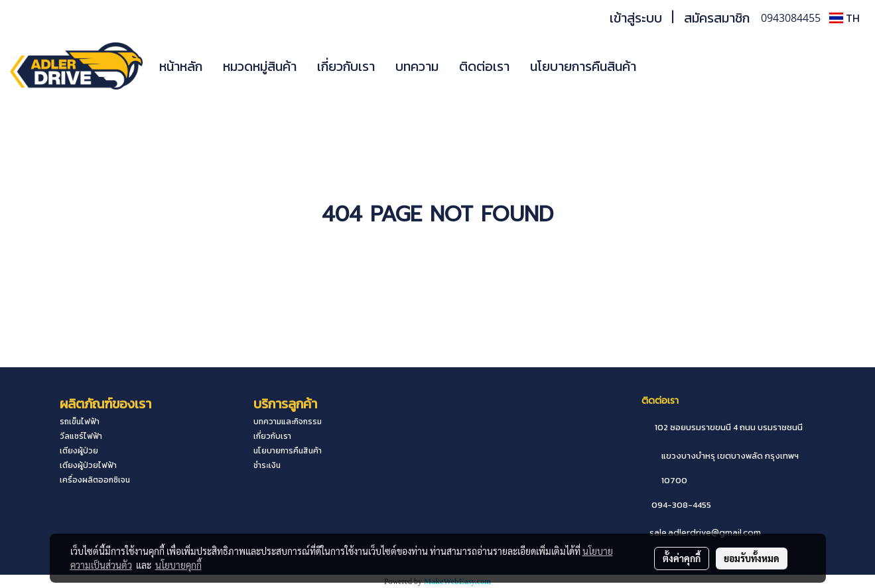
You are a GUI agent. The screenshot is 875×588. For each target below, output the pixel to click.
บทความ (417, 66)
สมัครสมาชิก (717, 18)
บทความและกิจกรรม (288, 422)
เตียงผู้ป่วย (79, 451)
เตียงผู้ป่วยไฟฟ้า (88, 465)
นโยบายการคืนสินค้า (583, 66)
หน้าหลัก (181, 66)
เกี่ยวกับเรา (346, 66)
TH (844, 18)
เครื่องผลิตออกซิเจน (95, 480)
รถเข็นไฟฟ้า (80, 422)
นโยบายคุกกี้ (178, 565)
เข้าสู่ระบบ (636, 18)
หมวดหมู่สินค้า (260, 66)
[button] (666, 66)
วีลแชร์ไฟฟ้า (81, 436)
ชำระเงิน (267, 465)
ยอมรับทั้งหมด (752, 558)
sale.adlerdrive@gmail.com (705, 533)
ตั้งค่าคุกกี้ (682, 558)
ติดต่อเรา (484, 66)
